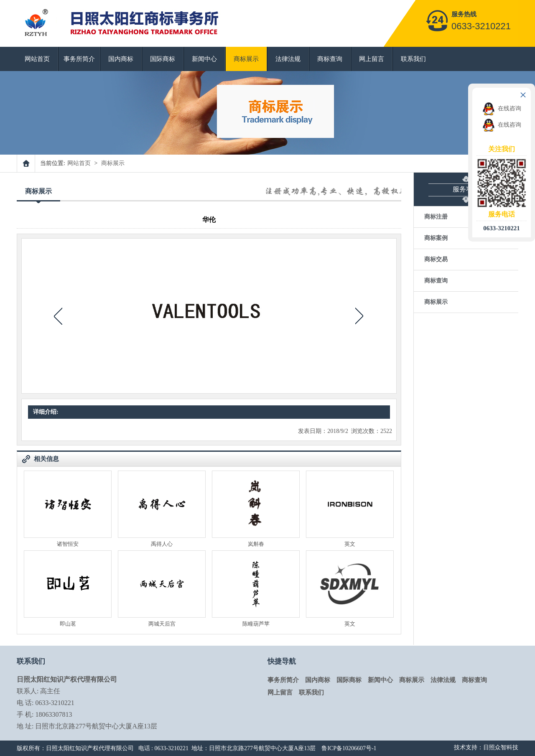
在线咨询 (502, 108)
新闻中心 (204, 59)
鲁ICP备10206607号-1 (349, 748)
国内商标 (121, 59)
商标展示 (246, 59)
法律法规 (288, 59)
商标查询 (330, 59)
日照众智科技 (501, 747)
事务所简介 (79, 59)
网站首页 (37, 59)
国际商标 (163, 59)
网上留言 (372, 59)
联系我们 (413, 59)
